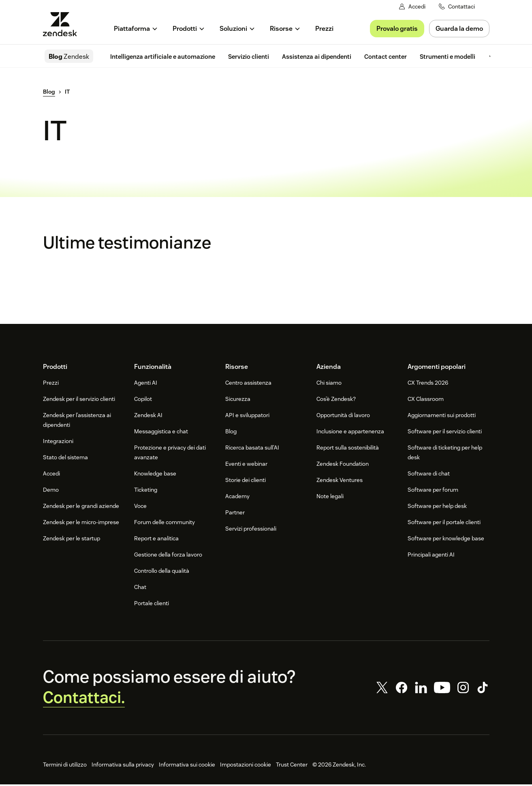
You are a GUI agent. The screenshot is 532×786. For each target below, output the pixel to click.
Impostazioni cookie (246, 766)
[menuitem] (136, 29)
